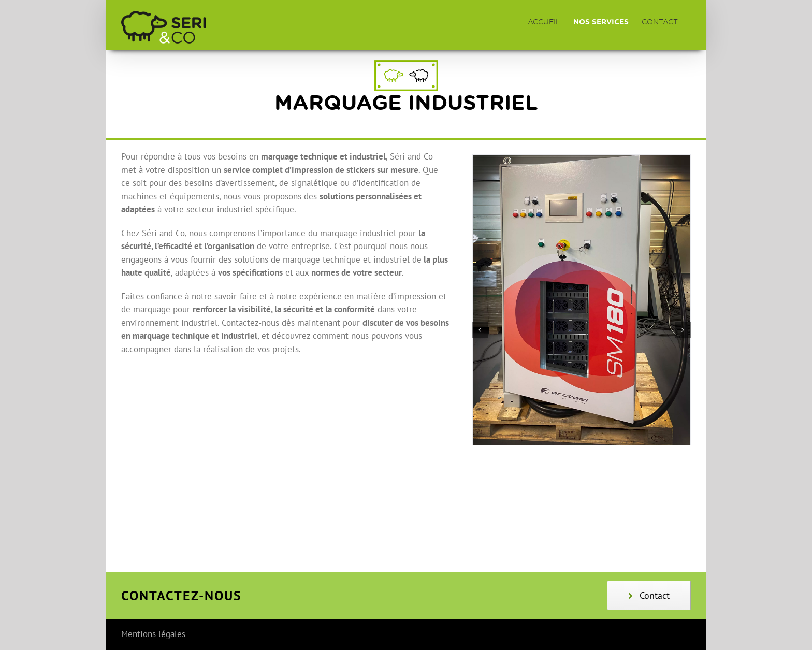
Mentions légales (153, 634)
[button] (480, 330)
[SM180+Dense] (582, 161)
